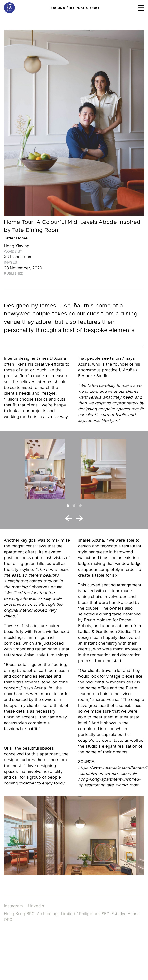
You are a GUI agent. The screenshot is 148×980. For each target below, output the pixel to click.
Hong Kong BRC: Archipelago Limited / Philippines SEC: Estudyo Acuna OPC (72, 917)
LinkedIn (36, 906)
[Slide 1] (68, 506)
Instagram (13, 906)
